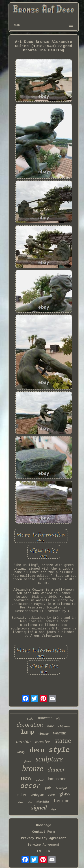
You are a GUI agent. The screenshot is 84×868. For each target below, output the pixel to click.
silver (20, 802)
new (26, 778)
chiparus (65, 726)
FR (48, 851)
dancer (56, 769)
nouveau (45, 718)
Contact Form (44, 832)
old (58, 718)
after (30, 802)
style (59, 750)
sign (54, 809)
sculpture (49, 759)
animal (40, 780)
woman (60, 733)
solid (30, 719)
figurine (62, 800)
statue (63, 740)
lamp (27, 732)
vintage (44, 734)
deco (37, 750)
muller (22, 795)
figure (28, 761)
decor (30, 786)
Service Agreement (44, 845)
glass (65, 794)
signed (39, 808)
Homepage (44, 825)
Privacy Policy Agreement (44, 838)
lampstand (57, 779)
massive (43, 742)
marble (23, 742)
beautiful (61, 788)
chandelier (43, 802)
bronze (33, 768)
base (51, 726)
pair (48, 787)
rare (52, 794)
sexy (21, 752)
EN (39, 851)
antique (37, 794)
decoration (30, 725)
